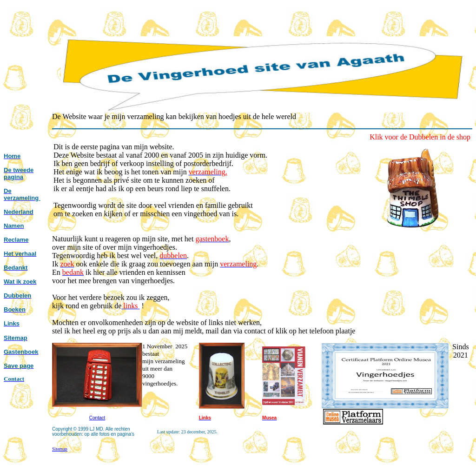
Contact (97, 418)
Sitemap (60, 449)
